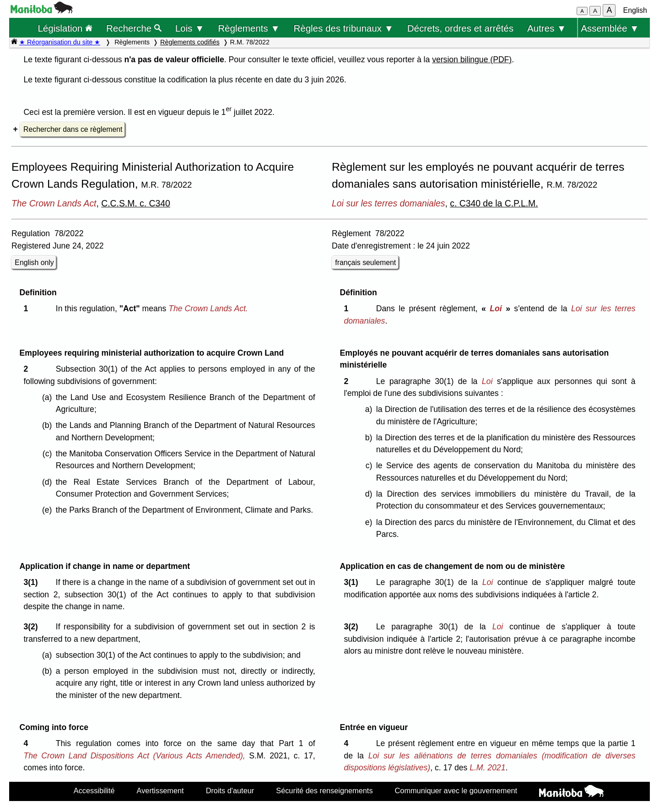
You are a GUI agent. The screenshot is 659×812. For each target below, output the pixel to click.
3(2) (33, 627)
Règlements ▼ (249, 28)
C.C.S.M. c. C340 (136, 203)
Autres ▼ (547, 28)
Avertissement (160, 790)
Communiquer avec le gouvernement (456, 790)
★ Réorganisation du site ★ (60, 42)
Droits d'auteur (230, 790)
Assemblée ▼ (610, 28)
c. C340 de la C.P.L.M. (494, 203)
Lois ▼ (190, 28)
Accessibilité (94, 790)
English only (34, 263)
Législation (65, 28)
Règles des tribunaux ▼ (344, 28)
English (635, 10)
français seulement (365, 263)
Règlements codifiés (190, 42)
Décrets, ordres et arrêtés (460, 28)
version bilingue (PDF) (472, 60)
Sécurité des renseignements (324, 790)
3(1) (33, 582)
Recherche (134, 28)
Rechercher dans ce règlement (73, 129)
